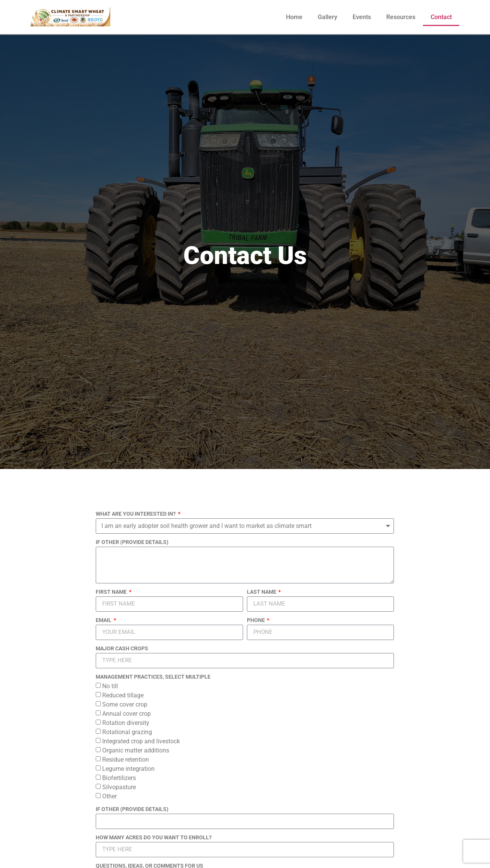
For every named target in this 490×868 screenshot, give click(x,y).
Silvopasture (119, 787)
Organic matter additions (136, 750)
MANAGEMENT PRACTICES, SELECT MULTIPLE (153, 677)
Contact (441, 17)
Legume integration (128, 768)
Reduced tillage (123, 695)
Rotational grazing (127, 732)
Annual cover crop (127, 713)
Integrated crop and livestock (141, 741)
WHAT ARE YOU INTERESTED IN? (136, 514)
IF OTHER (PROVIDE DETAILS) (132, 542)
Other (109, 796)
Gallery (327, 17)
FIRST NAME (112, 592)
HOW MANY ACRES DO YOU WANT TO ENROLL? (154, 838)
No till (110, 686)
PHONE (256, 620)
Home (294, 17)
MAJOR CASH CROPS (122, 649)
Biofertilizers (119, 778)
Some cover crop (125, 704)
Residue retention (126, 759)
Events (362, 17)
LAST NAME (262, 592)
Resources (401, 17)
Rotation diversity (126, 722)
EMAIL (104, 620)
